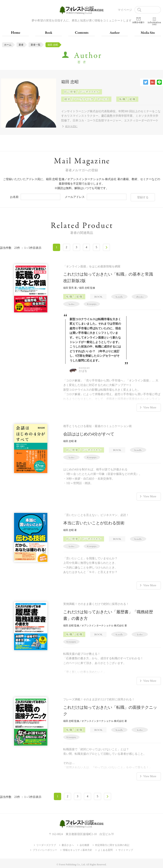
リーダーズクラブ (46, 843)
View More (150, 407)
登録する (143, 197)
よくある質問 (105, 848)
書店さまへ (68, 843)
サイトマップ (126, 848)
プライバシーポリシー (45, 848)
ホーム (8, 45)
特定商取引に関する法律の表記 (112, 843)
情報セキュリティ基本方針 (78, 848)
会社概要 (84, 843)
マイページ (125, 10)
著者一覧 (35, 45)
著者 (21, 45)
